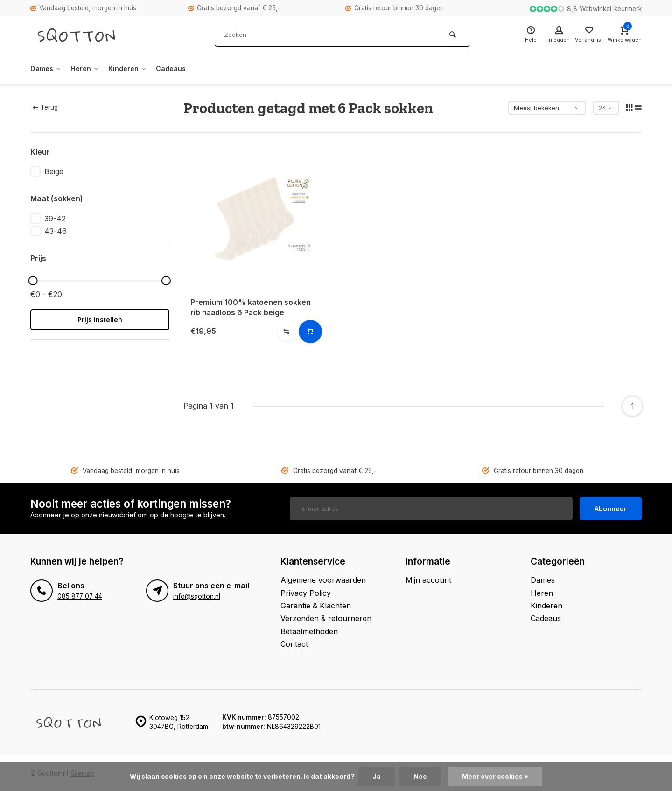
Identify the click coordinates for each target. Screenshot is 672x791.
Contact (294, 643)
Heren (90, 69)
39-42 (55, 219)
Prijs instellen (100, 320)
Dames (48, 69)
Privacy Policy (306, 592)
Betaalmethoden (309, 630)
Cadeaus (184, 69)
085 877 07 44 (80, 596)
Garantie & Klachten (316, 605)
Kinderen (136, 69)
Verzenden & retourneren (326, 618)
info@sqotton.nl (197, 596)
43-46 (56, 231)
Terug (45, 107)
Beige (54, 171)
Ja (377, 777)
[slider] (33, 281)
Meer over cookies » (495, 777)
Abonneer (611, 508)
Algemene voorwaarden (323, 579)
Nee (420, 777)
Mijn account (428, 579)
